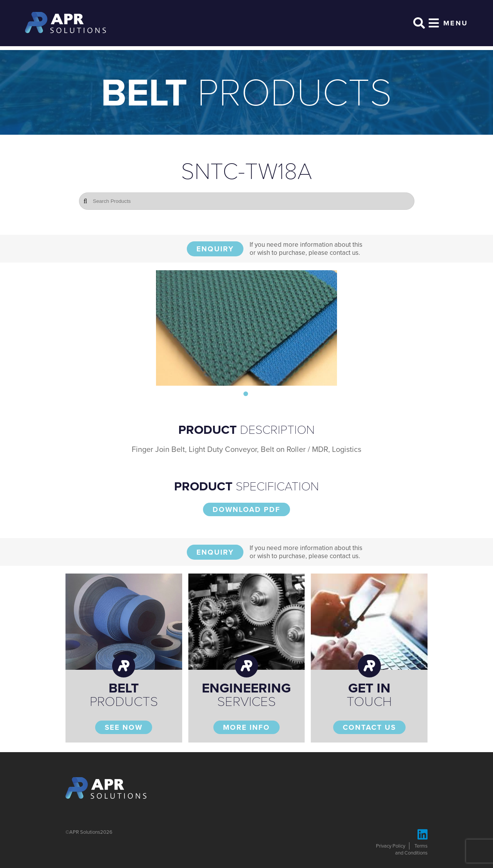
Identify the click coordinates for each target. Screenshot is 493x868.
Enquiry (215, 249)
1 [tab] (246, 394)
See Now (124, 727)
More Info (246, 727)
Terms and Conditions (411, 849)
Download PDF (246, 509)
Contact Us (369, 727)
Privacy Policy (391, 846)
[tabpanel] (246, 328)
